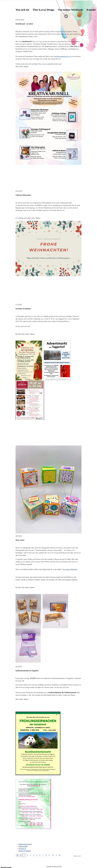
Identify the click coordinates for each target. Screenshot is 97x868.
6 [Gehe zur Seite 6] (40, 855)
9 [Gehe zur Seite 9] (49, 855)
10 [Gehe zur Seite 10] (53, 855)
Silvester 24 (22, 849)
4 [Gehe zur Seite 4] (34, 855)
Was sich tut (22, 10)
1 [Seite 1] (24, 855)
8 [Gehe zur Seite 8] (46, 855)
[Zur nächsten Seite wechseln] (56, 855)
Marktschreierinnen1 (25, 844)
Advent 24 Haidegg (25, 851)
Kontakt (91, 10)
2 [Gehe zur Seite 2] (27, 855)
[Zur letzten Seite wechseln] (60, 855)
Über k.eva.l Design (44, 10)
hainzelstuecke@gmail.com (62, 56)
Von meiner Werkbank (70, 10)
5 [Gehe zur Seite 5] (37, 855)
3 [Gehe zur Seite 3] (30, 855)
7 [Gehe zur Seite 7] (43, 855)
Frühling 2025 (23, 846)
